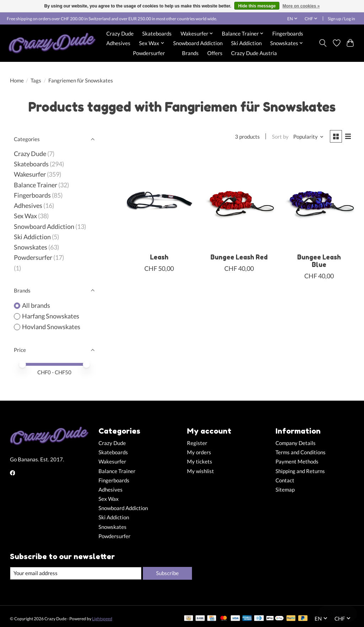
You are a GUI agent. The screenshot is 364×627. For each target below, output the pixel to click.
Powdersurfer (149, 53)
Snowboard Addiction (198, 43)
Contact (285, 480)
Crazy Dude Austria (254, 53)
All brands (36, 306)
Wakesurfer (30, 174)
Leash (159, 257)
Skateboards (157, 33)
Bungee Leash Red (239, 257)
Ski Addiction (246, 43)
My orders (199, 452)
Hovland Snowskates (51, 327)
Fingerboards (288, 33)
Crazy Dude (120, 33)
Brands (190, 53)
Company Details (296, 443)
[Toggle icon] (323, 43)
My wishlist (200, 471)
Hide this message (257, 6)
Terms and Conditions (301, 452)
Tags (36, 81)
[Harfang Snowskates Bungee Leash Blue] (319, 201)
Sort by (280, 137)
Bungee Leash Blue (319, 261)
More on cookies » (301, 6)
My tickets (200, 462)
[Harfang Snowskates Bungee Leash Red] (239, 201)
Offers (215, 53)
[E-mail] (76, 573)
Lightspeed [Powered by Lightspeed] (102, 619)
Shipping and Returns (300, 471)
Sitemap (285, 490)
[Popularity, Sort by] (309, 137)
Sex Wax (25, 216)
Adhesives (118, 43)
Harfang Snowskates (51, 316)
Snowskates (31, 247)
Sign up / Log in (341, 19)
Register (197, 443)
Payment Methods (297, 462)
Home (17, 81)
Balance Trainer (36, 185)
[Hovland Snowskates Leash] (159, 201)
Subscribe (167, 573)
